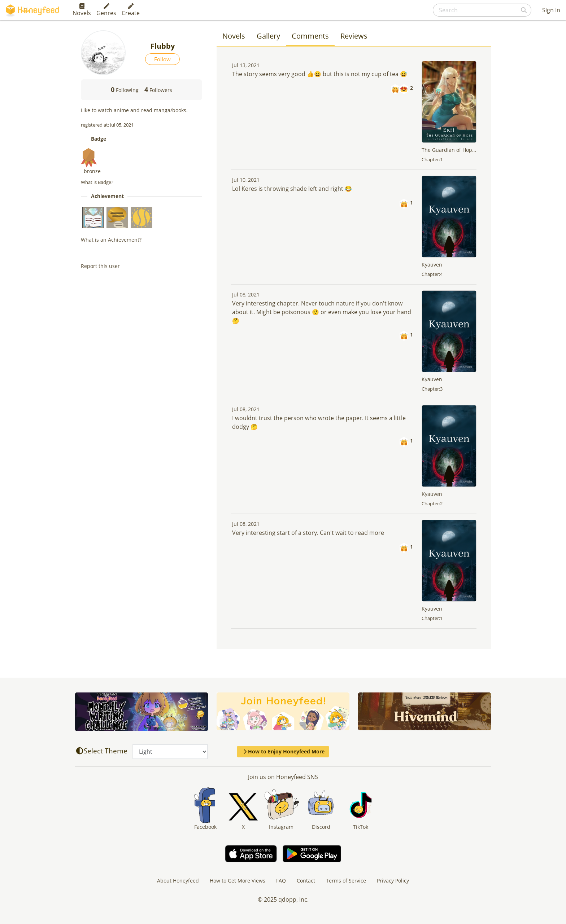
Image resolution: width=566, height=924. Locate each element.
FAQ (281, 881)
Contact (306, 881)
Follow (162, 59)
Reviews (354, 36)
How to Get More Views (238, 881)
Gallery (268, 36)
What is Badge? (97, 182)
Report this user (100, 266)
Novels (82, 10)
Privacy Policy (393, 881)
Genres (106, 10)
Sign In (551, 10)
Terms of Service (346, 881)
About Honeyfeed (178, 881)
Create (131, 10)
